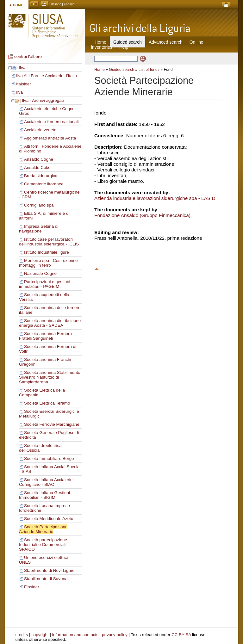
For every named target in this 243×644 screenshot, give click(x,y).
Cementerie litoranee (44, 184)
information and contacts (75, 635)
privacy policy (115, 635)
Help (124, 47)
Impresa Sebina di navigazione (39, 229)
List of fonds (149, 70)
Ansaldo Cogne (39, 159)
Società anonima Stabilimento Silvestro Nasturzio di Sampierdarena (50, 377)
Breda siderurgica (41, 176)
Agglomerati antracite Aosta (50, 138)
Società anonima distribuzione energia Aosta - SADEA (50, 323)
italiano (56, 4)
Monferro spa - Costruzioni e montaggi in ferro (48, 263)
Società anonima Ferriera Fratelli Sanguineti (45, 336)
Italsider (24, 84)
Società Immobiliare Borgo (49, 458)
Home (100, 42)
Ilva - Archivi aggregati (43, 100)
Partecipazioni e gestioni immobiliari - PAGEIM (45, 284)
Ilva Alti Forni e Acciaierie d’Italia (47, 76)
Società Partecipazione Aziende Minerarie (43, 529)
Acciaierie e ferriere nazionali (51, 122)
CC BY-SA (181, 635)
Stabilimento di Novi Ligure (49, 570)
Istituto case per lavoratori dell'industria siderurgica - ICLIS (49, 242)
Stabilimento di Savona (46, 579)
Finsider (32, 587)
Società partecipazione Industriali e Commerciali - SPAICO (44, 545)
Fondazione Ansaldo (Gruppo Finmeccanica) (142, 215)
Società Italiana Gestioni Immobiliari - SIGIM (44, 495)
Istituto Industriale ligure (47, 252)
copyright (40, 635)
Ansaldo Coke (37, 167)
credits (22, 635)
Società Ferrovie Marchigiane (52, 424)
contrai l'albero (28, 56)
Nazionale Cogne (40, 273)
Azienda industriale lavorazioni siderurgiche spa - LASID (155, 198)
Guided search (121, 70)
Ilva (22, 68)
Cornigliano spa (39, 205)
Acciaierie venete (40, 130)
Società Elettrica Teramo (47, 403)
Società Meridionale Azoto (49, 519)
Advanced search (166, 42)
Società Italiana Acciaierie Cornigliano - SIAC (46, 482)
